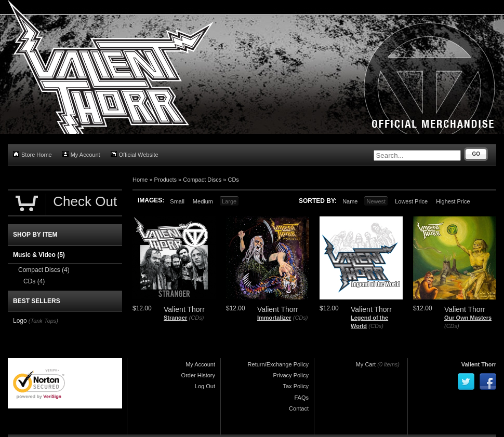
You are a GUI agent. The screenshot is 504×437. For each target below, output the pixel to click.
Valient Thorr (479, 364)
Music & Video (39, 255)
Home (140, 180)
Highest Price (453, 201)
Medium (203, 201)
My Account (81, 154)
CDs (233, 180)
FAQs (301, 398)
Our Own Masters (468, 318)
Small (177, 201)
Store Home (32, 154)
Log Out (205, 386)
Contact (299, 408)
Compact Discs (202, 180)
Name (350, 201)
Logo (20, 321)
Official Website (135, 154)
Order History (198, 375)
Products (165, 180)
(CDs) (197, 318)
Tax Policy (296, 386)
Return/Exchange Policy (278, 364)
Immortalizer (274, 318)
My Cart (366, 364)
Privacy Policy (291, 375)
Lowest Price (411, 201)
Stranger (175, 318)
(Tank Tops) (43, 321)
